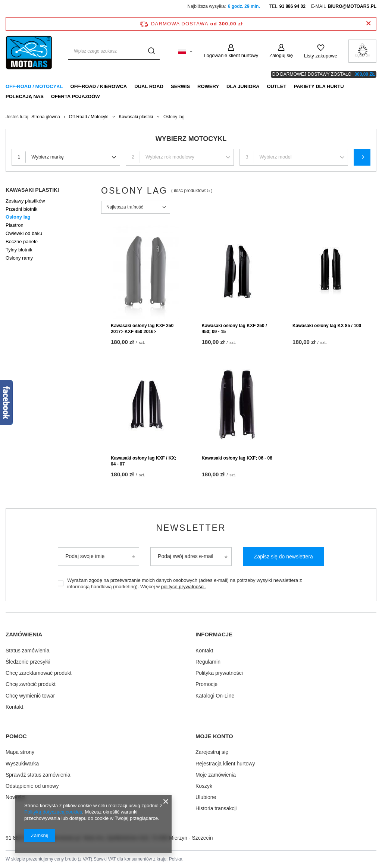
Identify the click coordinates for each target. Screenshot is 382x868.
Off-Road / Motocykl (34, 86)
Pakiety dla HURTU (319, 86)
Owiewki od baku (24, 233)
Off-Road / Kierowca (99, 86)
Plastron (15, 225)
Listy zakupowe (321, 56)
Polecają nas (25, 96)
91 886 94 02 (292, 6)
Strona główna (46, 117)
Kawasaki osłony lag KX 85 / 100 (327, 326)
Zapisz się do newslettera (284, 557)
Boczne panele (22, 242)
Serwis (180, 86)
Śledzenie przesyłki (28, 662)
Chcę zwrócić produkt (31, 684)
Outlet (276, 86)
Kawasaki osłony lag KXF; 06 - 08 (237, 458)
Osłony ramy (19, 258)
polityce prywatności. (184, 587)
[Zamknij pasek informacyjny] (368, 24)
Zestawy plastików (25, 201)
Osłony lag (18, 217)
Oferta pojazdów (76, 96)
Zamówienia (24, 634)
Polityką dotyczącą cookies (53, 812)
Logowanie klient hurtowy (231, 55)
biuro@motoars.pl (352, 6)
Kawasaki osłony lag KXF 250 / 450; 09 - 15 (234, 329)
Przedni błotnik (21, 209)
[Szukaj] (151, 51)
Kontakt (14, 707)
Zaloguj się (281, 55)
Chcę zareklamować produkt (39, 673)
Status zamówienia (28, 651)
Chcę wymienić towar (30, 696)
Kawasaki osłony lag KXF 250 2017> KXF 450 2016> (142, 329)
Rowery (208, 86)
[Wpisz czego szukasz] (114, 51)
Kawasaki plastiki (136, 117)
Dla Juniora (243, 86)
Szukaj (362, 157)
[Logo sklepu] (29, 51)
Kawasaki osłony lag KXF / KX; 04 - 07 (143, 461)
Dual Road (149, 86)
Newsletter (191, 528)
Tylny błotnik (19, 250)
